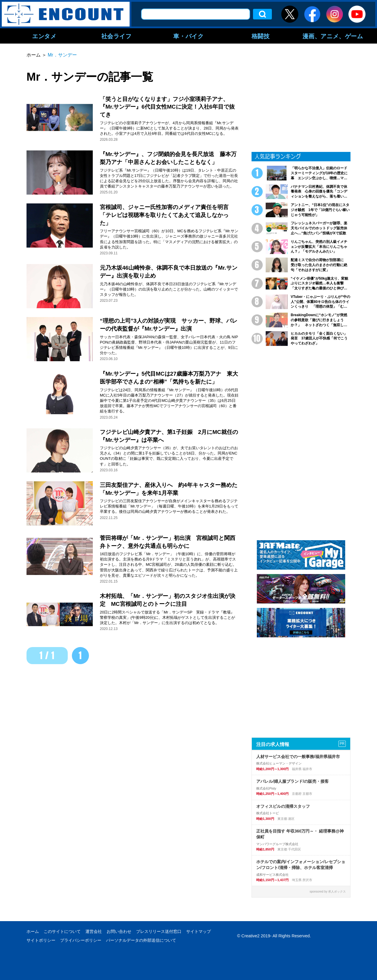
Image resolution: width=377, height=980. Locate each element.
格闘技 (261, 36)
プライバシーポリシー (81, 940)
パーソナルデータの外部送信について (141, 940)
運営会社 (94, 931)
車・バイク (188, 36)
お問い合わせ (119, 931)
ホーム (33, 931)
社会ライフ (116, 36)
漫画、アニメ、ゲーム (333, 36)
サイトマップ (199, 931)
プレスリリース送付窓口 (159, 931)
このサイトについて (62, 931)
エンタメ (44, 36)
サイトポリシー (41, 940)
